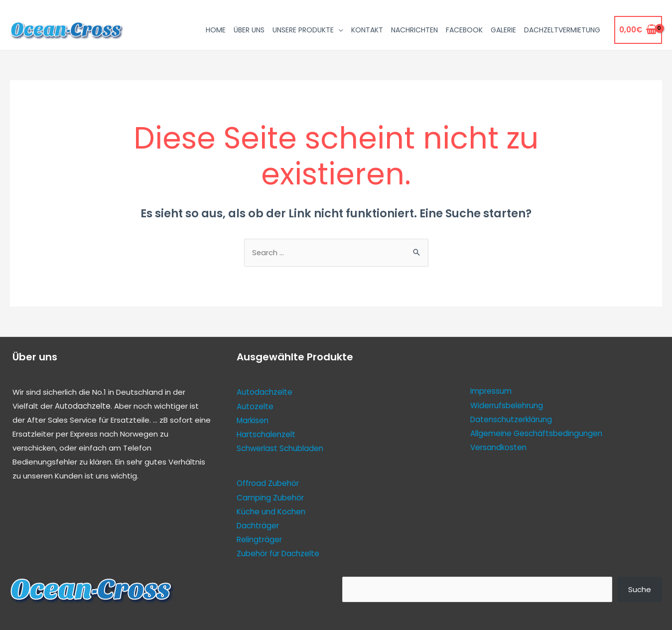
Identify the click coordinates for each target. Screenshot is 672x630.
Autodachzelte (83, 406)
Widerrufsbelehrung (507, 405)
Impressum (491, 392)
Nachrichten (414, 30)
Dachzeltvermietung (562, 30)
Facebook (464, 30)
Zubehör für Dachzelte (278, 552)
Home (216, 30)
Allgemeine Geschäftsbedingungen (536, 433)
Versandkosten (498, 447)
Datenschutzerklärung (511, 419)
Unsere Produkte (303, 30)
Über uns (249, 30)
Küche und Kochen (271, 511)
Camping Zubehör (270, 497)
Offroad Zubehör (268, 483)
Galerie (503, 30)
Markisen (253, 420)
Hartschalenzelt (266, 434)
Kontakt (367, 30)
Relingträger (259, 539)
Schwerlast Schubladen (280, 448)
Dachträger (258, 525)
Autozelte (255, 406)
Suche (640, 588)
